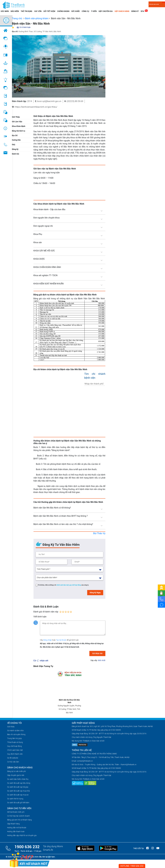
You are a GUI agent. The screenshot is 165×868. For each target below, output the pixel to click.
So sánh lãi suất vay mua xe (18, 795)
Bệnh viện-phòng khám (37, 18)
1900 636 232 (27, 847)
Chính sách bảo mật (15, 750)
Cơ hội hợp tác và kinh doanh (18, 816)
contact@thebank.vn (85, 761)
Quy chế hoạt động (15, 746)
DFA (143, 11)
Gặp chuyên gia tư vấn (16, 775)
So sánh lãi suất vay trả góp (18, 787)
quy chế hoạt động (75, 585)
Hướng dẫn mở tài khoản (17, 828)
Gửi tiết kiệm (49, 11)
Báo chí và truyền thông (16, 734)
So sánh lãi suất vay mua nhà (18, 791)
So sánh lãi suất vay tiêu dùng (19, 783)
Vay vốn (38, 11)
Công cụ (85, 11)
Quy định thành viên (15, 754)
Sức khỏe (75, 11)
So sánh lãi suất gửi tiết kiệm (18, 803)
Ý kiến (94, 11)
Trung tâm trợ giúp (15, 738)
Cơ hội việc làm (13, 762)
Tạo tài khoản (61, 640)
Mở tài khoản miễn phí (16, 812)
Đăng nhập (48, 640)
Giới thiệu (11, 727)
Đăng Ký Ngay (95, 593)
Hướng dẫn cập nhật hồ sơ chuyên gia (22, 835)
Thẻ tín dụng (26, 11)
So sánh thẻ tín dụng (15, 799)
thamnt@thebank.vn (129, 765)
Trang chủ (17, 18)
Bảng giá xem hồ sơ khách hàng (19, 820)
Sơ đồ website (13, 758)
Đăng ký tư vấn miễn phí (17, 771)
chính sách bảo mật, (63, 585)
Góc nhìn (5, 11)
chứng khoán (63, 11)
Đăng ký (135, 11)
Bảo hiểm (15, 11)
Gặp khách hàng (122, 11)
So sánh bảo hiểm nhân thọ (18, 779)
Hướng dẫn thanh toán (16, 832)
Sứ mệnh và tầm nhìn (15, 731)
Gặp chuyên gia (106, 11)
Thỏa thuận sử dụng (15, 742)
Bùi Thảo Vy (99, 533)
